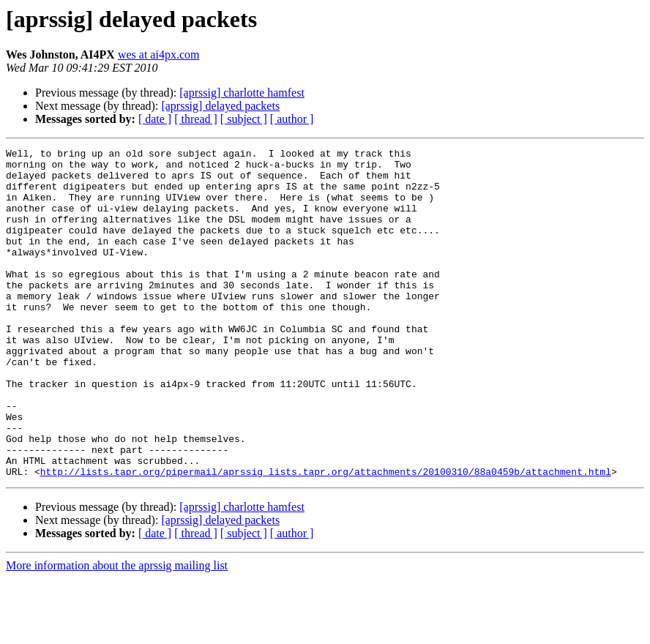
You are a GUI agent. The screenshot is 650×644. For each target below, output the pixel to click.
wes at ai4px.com (159, 55)
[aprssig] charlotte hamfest (242, 93)
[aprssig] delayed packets (220, 106)
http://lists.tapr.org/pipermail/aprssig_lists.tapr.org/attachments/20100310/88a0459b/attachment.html (326, 537)
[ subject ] (244, 119)
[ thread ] (196, 119)
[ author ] (292, 119)
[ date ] (155, 119)
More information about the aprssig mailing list (117, 631)
